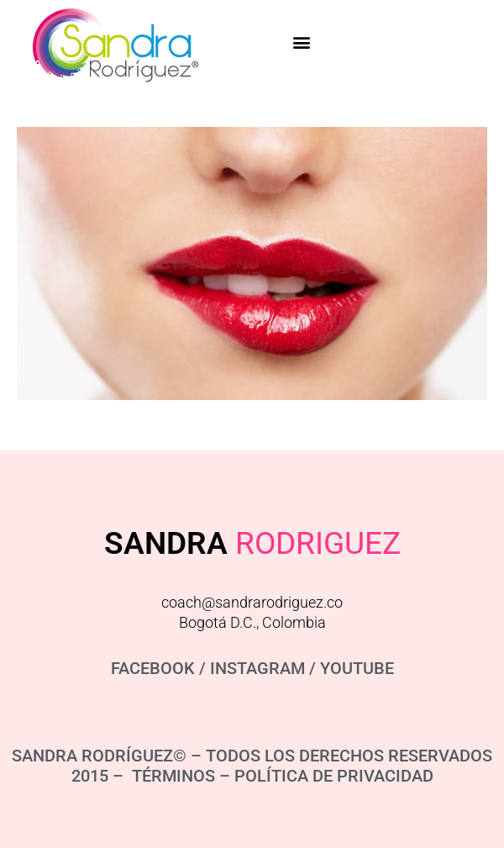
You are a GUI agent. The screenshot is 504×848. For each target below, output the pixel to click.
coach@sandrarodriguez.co (252, 602)
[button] (302, 42)
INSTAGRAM (257, 668)
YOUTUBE (357, 668)
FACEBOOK (153, 668)
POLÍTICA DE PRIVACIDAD (334, 776)
